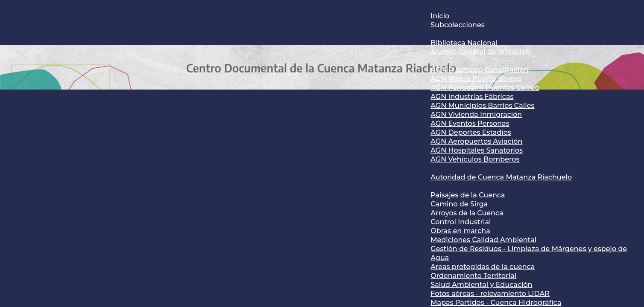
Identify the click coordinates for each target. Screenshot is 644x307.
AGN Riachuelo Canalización (479, 70)
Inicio (440, 16)
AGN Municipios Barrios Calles (482, 106)
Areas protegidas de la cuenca (483, 267)
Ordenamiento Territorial (473, 276)
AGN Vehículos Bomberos (475, 159)
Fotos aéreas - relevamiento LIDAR (490, 294)
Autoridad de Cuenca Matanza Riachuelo (501, 177)
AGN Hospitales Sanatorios (477, 150)
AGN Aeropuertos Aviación (476, 141)
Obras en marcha (460, 231)
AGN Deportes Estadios (471, 132)
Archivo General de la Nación (480, 52)
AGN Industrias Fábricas (472, 97)
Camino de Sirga (459, 204)
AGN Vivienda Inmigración (476, 114)
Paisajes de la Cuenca (468, 195)
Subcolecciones (457, 25)
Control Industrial (461, 222)
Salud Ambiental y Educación (481, 285)
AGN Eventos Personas (470, 123)
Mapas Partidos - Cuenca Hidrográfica (496, 303)
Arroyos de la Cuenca (467, 213)
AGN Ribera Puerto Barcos (476, 79)
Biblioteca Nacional (464, 43)
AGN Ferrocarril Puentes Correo (485, 88)
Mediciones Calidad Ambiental (483, 240)
